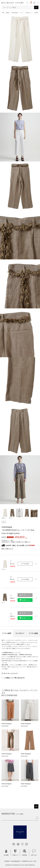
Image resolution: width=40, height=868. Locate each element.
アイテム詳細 (33, 633)
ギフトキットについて (11, 673)
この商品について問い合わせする (14, 678)
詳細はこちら (28, 542)
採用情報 (25, 853)
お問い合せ (34, 853)
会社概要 (6, 853)
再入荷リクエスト (26, 595)
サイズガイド (20, 633)
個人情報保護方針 (16, 861)
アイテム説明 (7, 633)
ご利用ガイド (15, 853)
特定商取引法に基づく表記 (29, 861)
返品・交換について (7, 549)
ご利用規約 (7, 861)
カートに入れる (25, 564)
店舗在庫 (13, 566)
